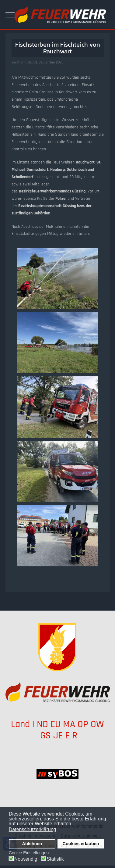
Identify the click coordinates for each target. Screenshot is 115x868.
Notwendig (26, 859)
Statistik (55, 859)
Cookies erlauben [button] (81, 844)
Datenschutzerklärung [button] (33, 829)
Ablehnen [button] (32, 844)
